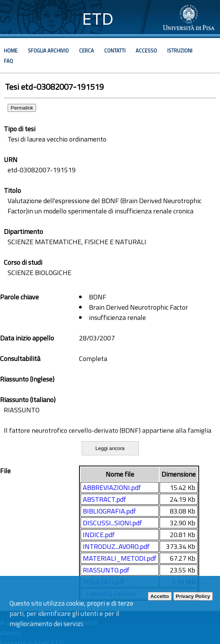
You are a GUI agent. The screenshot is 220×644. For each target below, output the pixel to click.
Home (11, 51)
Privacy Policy (193, 596)
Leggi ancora (110, 448)
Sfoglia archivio (48, 51)
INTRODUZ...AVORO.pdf (116, 546)
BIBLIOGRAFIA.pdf (109, 511)
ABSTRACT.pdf (104, 499)
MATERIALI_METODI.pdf (120, 558)
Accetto (160, 596)
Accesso (146, 51)
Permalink (22, 108)
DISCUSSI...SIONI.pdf (112, 523)
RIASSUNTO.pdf (106, 570)
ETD (98, 19)
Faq (8, 61)
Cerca (86, 51)
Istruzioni (180, 51)
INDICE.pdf (99, 535)
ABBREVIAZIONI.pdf (112, 487)
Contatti (115, 51)
